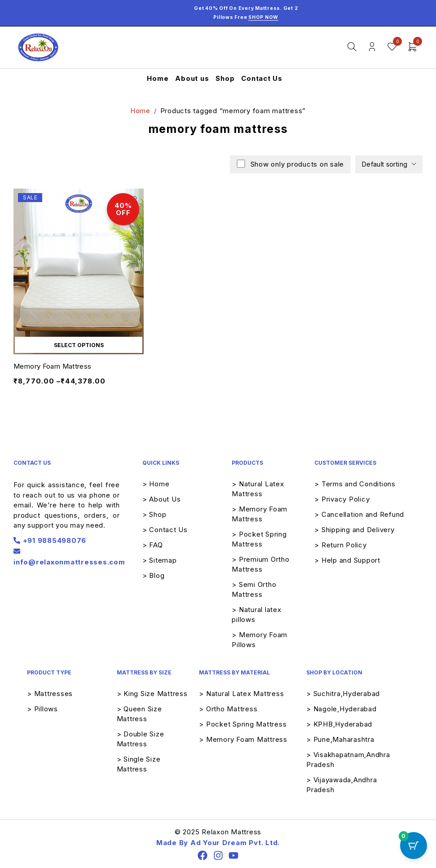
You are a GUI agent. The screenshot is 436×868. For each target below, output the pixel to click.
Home (140, 111)
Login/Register (372, 47)
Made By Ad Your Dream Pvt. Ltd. (218, 843)
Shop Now (263, 17)
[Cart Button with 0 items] (414, 846)
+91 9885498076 (50, 540)
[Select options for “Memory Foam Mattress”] (79, 345)
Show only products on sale (296, 164)
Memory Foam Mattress (53, 366)
